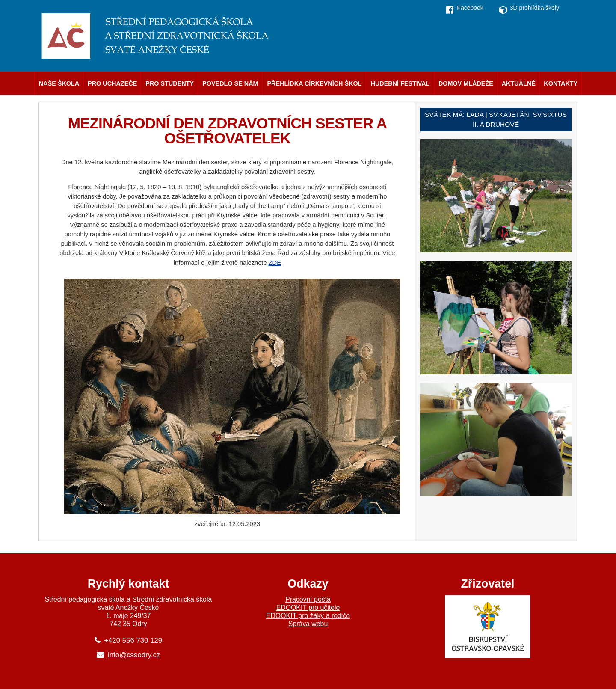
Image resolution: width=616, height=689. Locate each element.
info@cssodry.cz (134, 655)
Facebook (470, 8)
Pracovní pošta (308, 599)
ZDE (275, 263)
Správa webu (308, 624)
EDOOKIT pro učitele (308, 607)
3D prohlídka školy (535, 8)
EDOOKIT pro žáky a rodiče (308, 616)
